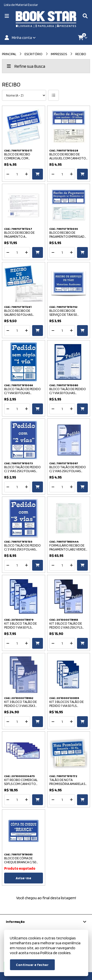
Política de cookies (55, 953)
